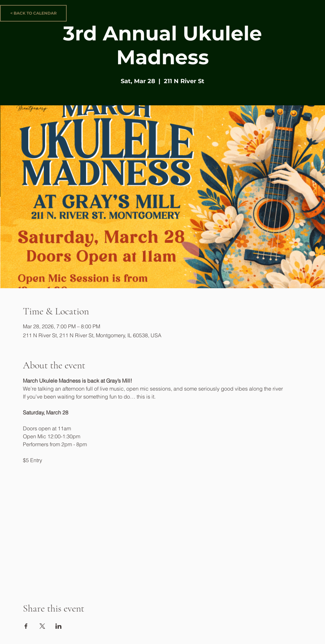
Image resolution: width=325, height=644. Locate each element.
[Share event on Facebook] (26, 626)
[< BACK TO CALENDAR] (33, 13)
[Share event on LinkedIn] (59, 626)
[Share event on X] (42, 626)
